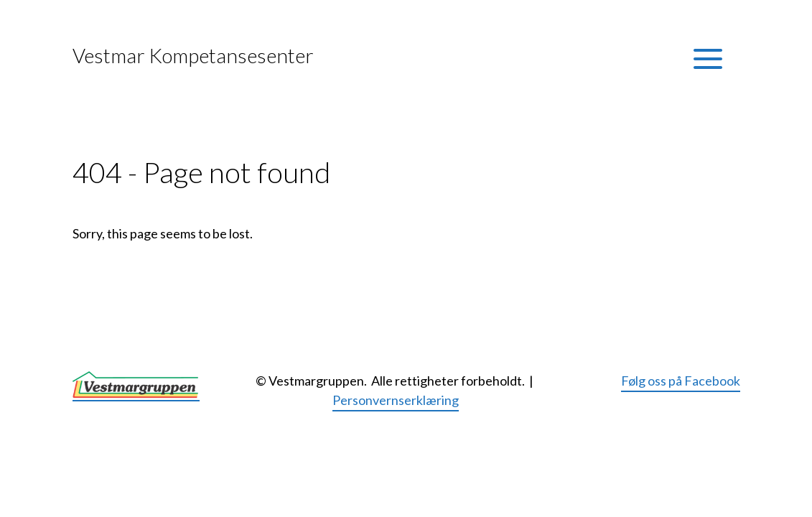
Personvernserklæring (396, 400)
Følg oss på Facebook (681, 381)
